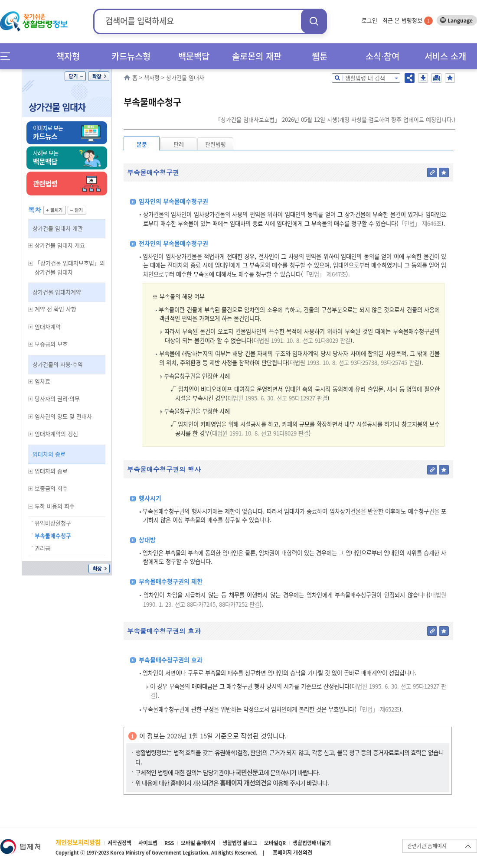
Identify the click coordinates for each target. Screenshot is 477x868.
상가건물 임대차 (57, 107)
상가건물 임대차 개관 (58, 228)
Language (460, 20)
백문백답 (194, 56)
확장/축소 (99, 76)
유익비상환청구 (53, 523)
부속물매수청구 (53, 535)
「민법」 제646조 (420, 223)
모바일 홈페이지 (198, 843)
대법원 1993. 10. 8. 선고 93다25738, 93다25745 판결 (354, 362)
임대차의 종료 (49, 454)
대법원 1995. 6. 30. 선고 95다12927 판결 (278, 398)
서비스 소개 (445, 56)
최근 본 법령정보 (408, 20)
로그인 (369, 20)
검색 (314, 21)
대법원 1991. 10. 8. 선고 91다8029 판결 (302, 340)
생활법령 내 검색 (365, 78)
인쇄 (436, 78)
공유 (410, 78)
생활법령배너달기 (312, 843)
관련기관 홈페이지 (427, 846)
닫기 (75, 76)
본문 (142, 144)
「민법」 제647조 (325, 274)
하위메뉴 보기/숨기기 (31, 245)
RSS (169, 843)
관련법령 (216, 144)
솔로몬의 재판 (257, 56)
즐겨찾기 (450, 78)
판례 (179, 144)
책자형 (68, 56)
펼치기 (55, 210)
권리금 (42, 548)
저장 (423, 78)
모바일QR (275, 843)
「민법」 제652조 (378, 709)
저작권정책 (119, 843)
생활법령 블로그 (240, 843)
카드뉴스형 (131, 56)
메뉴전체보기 (8, 56)
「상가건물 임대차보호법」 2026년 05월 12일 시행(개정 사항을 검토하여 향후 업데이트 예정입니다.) (335, 119)
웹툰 (320, 56)
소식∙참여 (382, 56)
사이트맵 (148, 843)
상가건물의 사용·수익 (58, 364)
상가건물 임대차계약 (57, 292)
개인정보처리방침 (78, 842)
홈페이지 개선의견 (292, 852)
